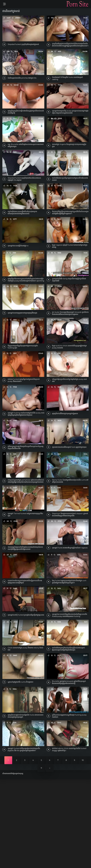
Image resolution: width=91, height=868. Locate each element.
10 (83, 849)
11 (41, 857)
